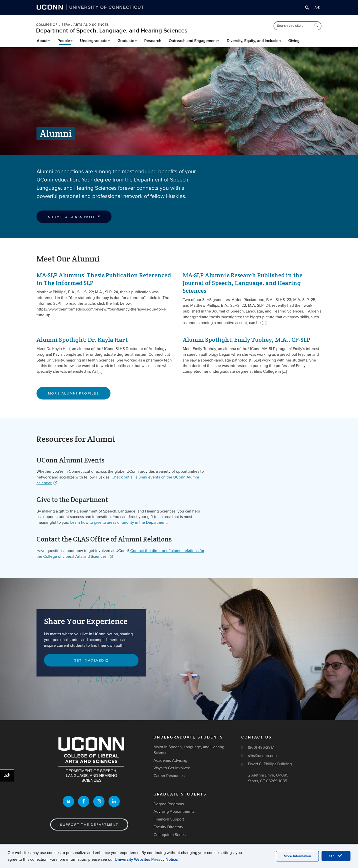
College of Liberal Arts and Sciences (72, 25)
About (43, 41)
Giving (294, 41)
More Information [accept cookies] (297, 856)
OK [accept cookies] (336, 856)
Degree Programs (169, 804)
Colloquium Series (169, 835)
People (65, 41)
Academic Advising (170, 760)
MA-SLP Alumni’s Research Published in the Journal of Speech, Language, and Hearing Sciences (243, 283)
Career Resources (169, 776)
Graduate (127, 41)
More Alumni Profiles (73, 393)
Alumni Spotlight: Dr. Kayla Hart (82, 340)
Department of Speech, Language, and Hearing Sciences (112, 31)
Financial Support (169, 819)
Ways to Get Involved (172, 768)
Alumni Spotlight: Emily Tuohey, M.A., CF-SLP (246, 340)
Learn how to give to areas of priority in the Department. (119, 522)
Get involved (91, 660)
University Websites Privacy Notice (146, 859)
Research (153, 41)
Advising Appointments (174, 812)
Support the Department (89, 825)
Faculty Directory (168, 827)
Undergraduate (95, 41)
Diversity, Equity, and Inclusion (254, 41)
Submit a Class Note (74, 217)
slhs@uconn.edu (262, 756)
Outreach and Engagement (194, 41)
